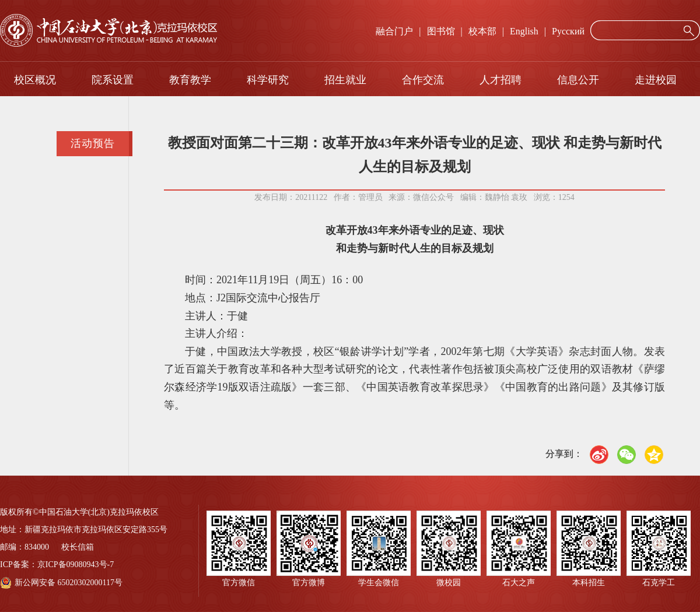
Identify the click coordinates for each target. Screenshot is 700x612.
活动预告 (93, 143)
